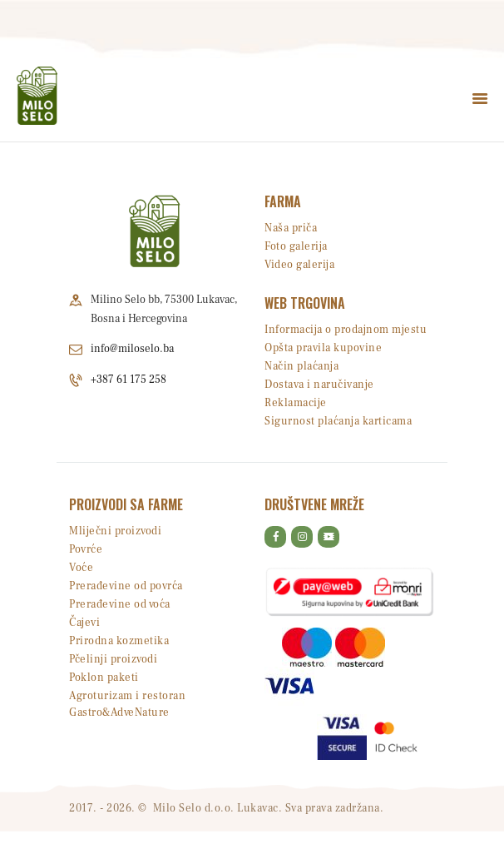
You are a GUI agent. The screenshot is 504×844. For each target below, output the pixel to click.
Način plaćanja (301, 366)
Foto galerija (296, 246)
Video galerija (299, 265)
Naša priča (291, 228)
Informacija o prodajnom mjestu (346, 330)
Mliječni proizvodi (115, 531)
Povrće (86, 549)
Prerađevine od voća (120, 604)
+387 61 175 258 (128, 380)
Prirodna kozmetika (119, 641)
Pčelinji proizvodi (113, 659)
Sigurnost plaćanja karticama (338, 421)
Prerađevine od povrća (126, 586)
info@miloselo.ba (132, 349)
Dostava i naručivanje (319, 385)
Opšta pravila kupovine (323, 348)
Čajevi (84, 623)
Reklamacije (296, 403)
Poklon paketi (104, 678)
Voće (81, 568)
